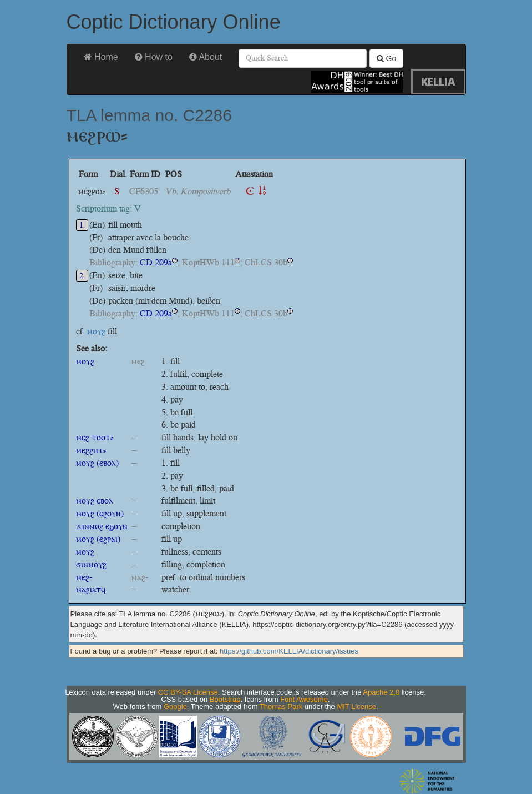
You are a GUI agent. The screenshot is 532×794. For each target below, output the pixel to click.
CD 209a (156, 262)
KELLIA (438, 81)
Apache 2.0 (381, 692)
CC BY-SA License (188, 692)
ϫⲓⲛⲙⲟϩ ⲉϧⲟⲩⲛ (102, 526)
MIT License (356, 707)
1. (82, 225)
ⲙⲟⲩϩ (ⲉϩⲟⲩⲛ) (100, 513)
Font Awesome (304, 699)
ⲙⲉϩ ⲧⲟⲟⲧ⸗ (95, 437)
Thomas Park (281, 707)
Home (101, 57)
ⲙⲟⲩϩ (96, 331)
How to (154, 57)
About (206, 57)
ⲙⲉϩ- (84, 577)
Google (175, 707)
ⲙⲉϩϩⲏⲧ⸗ (91, 450)
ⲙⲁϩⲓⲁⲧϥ (91, 589)
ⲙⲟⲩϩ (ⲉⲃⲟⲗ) (97, 463)
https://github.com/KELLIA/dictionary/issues (289, 651)
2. (82, 276)
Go (387, 58)
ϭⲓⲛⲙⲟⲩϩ (91, 564)
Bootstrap (225, 699)
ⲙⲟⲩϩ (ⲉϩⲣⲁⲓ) (98, 539)
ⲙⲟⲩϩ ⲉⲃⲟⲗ (95, 501)
